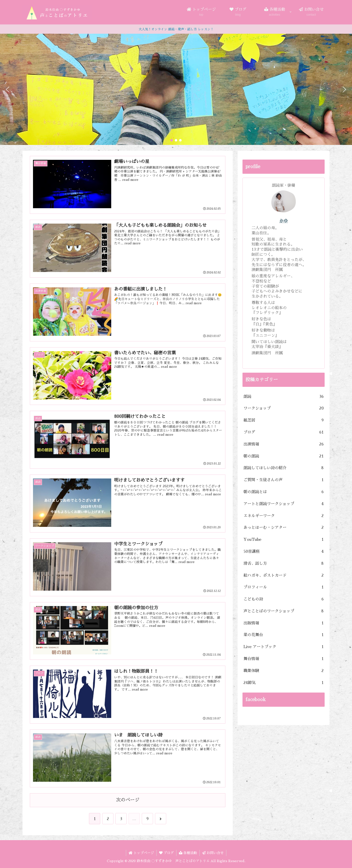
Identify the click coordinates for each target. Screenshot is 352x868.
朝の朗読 (284, 456)
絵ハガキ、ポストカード (284, 576)
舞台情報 (284, 659)
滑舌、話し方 (284, 564)
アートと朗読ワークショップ (284, 504)
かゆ (284, 221)
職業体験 (284, 671)
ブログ (284, 432)
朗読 (284, 397)
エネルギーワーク (284, 516)
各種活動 (188, 853)
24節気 (284, 683)
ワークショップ (284, 408)
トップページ (141, 853)
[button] (8, 89)
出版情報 (284, 623)
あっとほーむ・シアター (284, 528)
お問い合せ (213, 853)
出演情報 (284, 444)
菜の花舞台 (284, 635)
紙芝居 (284, 420)
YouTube (284, 540)
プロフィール (284, 587)
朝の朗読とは (284, 492)
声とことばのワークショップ (284, 611)
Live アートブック (284, 647)
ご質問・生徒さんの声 (284, 480)
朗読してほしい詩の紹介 (284, 468)
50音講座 (284, 552)
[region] (176, 89)
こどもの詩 (284, 599)
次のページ (128, 800)
